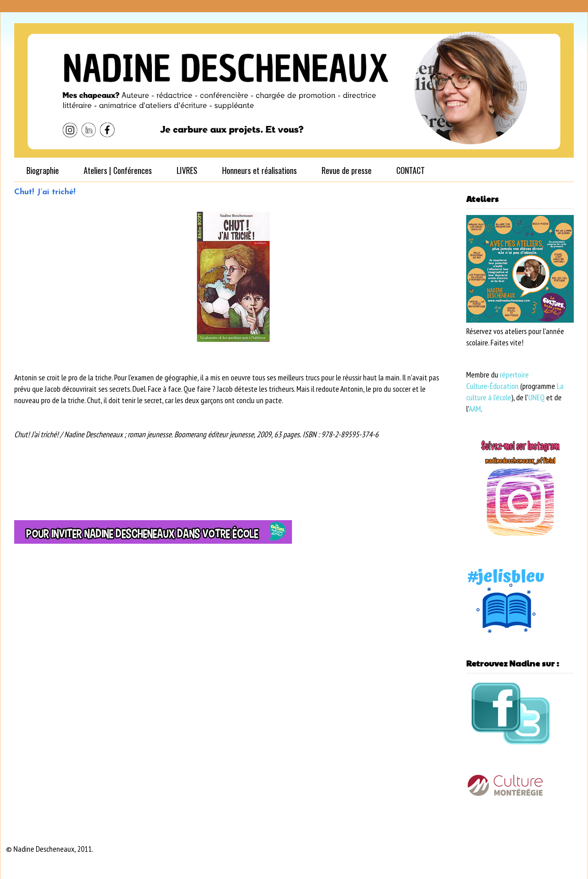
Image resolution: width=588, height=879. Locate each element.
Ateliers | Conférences (118, 170)
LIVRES (187, 170)
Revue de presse (347, 170)
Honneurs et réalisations (259, 170)
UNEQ (536, 397)
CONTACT (411, 170)
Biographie (43, 170)
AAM (475, 409)
